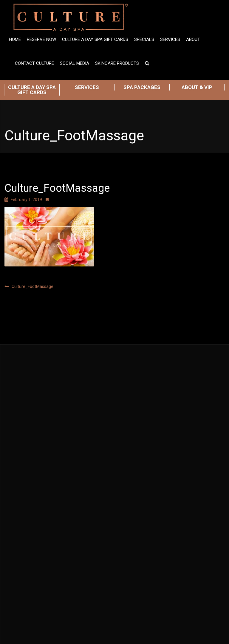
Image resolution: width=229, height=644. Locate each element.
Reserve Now (41, 39)
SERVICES (87, 87)
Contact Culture (34, 63)
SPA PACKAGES (142, 87)
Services (170, 39)
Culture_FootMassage (33, 286)
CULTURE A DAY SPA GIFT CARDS (32, 90)
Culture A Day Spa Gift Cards (95, 39)
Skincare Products (117, 63)
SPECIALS (144, 39)
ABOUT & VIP (197, 87)
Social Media (75, 63)
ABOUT (193, 39)
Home (15, 39)
